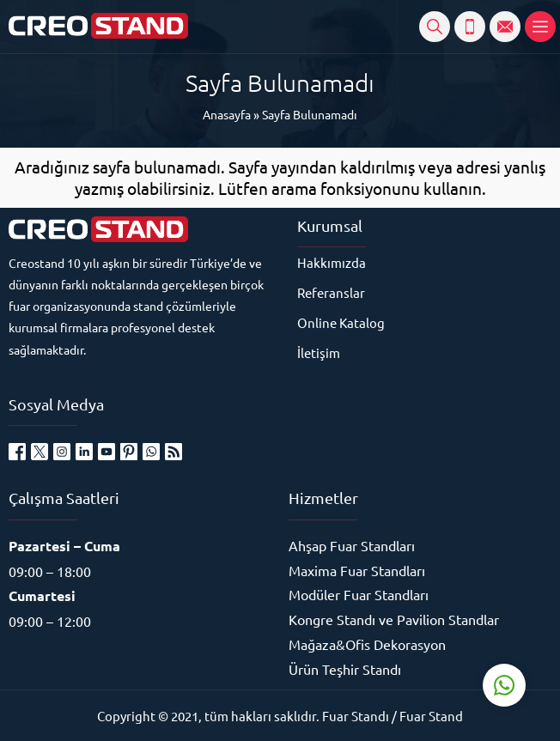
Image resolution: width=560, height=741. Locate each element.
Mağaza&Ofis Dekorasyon (367, 644)
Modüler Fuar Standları (359, 594)
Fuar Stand (431, 716)
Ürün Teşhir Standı (345, 669)
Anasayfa (227, 114)
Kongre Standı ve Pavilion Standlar (394, 619)
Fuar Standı (356, 716)
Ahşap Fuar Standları (352, 545)
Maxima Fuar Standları (357, 570)
